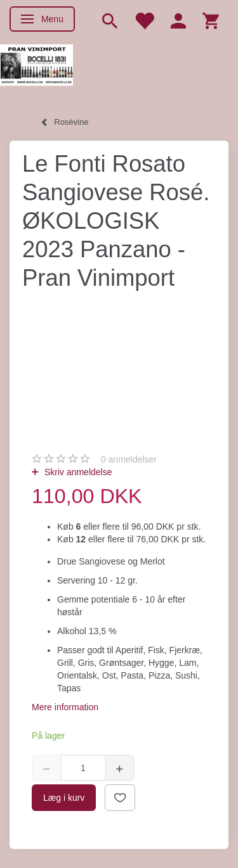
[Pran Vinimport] (36, 70)
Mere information (65, 707)
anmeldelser (129, 459)
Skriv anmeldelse (77, 472)
